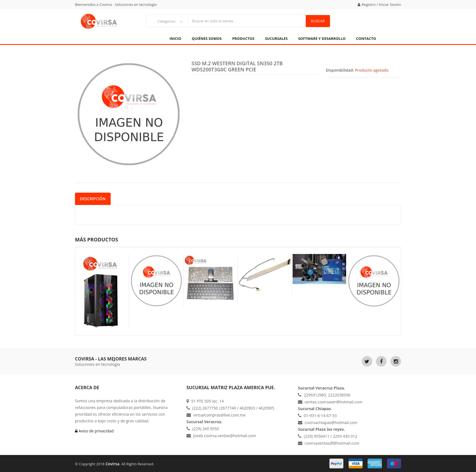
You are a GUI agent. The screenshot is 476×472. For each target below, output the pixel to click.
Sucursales (276, 38)
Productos (243, 38)
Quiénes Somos (207, 38)
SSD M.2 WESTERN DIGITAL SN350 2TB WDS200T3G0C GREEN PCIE (237, 66)
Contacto (366, 38)
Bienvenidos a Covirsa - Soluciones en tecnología (116, 4)
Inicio (175, 38)
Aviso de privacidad (94, 431)
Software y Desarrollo (322, 38)
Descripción (93, 199)
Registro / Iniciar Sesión (379, 4)
